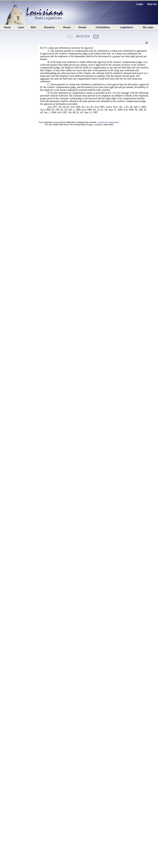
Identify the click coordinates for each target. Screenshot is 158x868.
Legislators (127, 27)
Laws (21, 27)
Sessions (49, 27)
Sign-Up (152, 4)
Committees (103, 27)
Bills (33, 27)
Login (140, 4)
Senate (82, 27)
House (67, 27)
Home (7, 27)
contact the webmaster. (108, 122)
